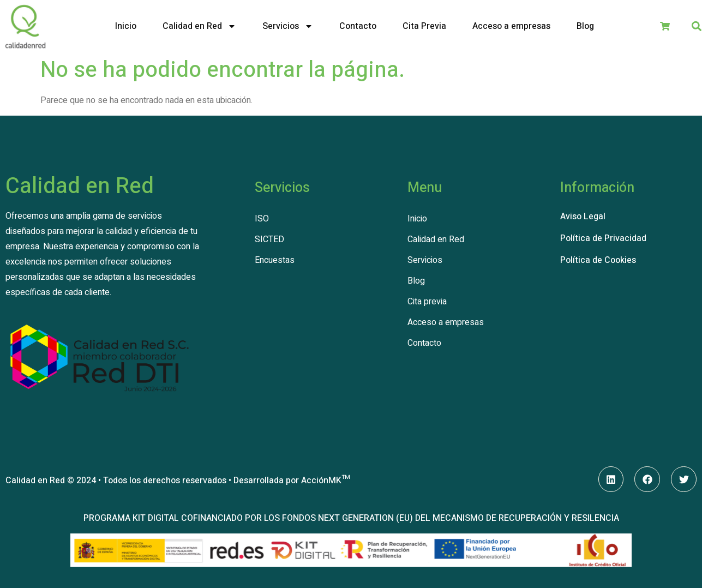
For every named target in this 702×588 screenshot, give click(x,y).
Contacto (358, 26)
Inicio (126, 26)
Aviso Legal (583, 217)
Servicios (288, 26)
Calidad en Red (199, 26)
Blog (585, 26)
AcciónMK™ (325, 481)
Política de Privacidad (603, 238)
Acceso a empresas (511, 26)
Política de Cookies (598, 260)
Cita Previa (424, 26)
